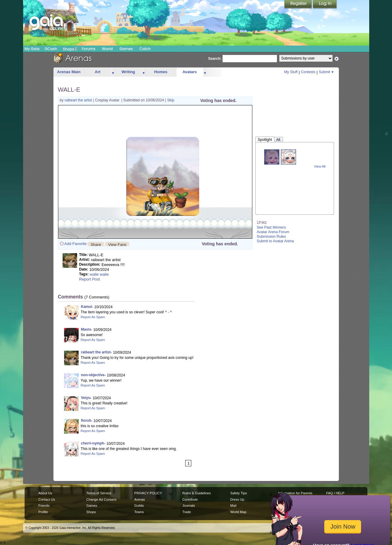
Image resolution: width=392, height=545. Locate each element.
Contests (308, 72)
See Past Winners (271, 227)
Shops (70, 49)
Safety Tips (239, 493)
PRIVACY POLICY (148, 493)
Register (298, 5)
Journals (189, 506)
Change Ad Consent (101, 499)
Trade (186, 512)
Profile (43, 512)
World (107, 49)
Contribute (190, 499)
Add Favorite (76, 244)
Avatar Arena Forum (273, 232)
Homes (161, 72)
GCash (51, 49)
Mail (233, 506)
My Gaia (32, 49)
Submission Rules (271, 237)
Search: (215, 59)
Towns (139, 512)
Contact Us (47, 499)
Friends (44, 506)
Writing (128, 72)
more (113, 72)
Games (126, 49)
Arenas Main (69, 72)
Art (98, 72)
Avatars (190, 72)
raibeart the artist (79, 100)
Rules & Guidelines (196, 493)
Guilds (139, 506)
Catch (145, 49)
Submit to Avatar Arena (276, 241)
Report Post (90, 279)
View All (320, 166)
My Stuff (291, 72)
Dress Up (237, 499)
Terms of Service (99, 493)
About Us (45, 493)
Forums (89, 49)
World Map (238, 512)
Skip (171, 100)
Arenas (140, 499)
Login (325, 5)
